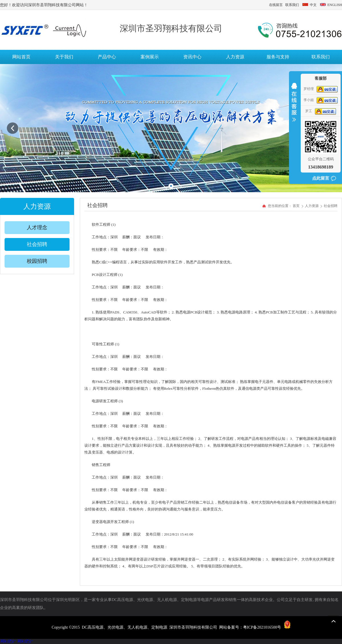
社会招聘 (331, 206)
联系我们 (292, 5)
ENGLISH (331, 5)
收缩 (294, 106)
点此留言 (321, 178)
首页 (296, 206)
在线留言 (276, 5)
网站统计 (8, 641)
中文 (310, 5)
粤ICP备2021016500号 (262, 627)
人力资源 (312, 206)
